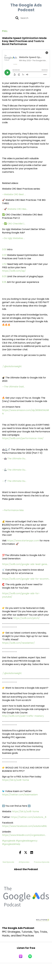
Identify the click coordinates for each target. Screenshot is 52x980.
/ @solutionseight (12, 366)
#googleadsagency (27, 841)
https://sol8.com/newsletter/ (18, 643)
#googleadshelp (11, 844)
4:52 (4, 264)
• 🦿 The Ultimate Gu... (15, 481)
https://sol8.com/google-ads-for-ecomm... (26, 579)
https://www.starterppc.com (23, 541)
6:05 (4, 276)
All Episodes (24, 862)
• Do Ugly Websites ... (14, 238)
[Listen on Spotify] (30, 956)
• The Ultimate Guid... (14, 387)
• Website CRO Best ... (14, 194)
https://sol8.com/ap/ (14, 271)
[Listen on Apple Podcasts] (21, 956)
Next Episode (8, 862)
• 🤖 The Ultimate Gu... (15, 459)
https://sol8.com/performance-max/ (23, 438)
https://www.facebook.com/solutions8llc (25, 826)
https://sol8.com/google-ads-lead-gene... (25, 564)
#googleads (9, 841)
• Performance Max (13, 510)
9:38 (4, 282)
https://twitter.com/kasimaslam (20, 795)
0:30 (4, 255)
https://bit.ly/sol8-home (16, 780)
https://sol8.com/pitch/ (26, 618)
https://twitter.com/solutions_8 (29, 817)
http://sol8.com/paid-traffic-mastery (23, 716)
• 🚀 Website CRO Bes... (15, 209)
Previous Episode (42, 862)
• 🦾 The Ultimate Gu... (15, 470)
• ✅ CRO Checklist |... (14, 224)
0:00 (4, 249)
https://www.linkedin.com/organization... (24, 835)
